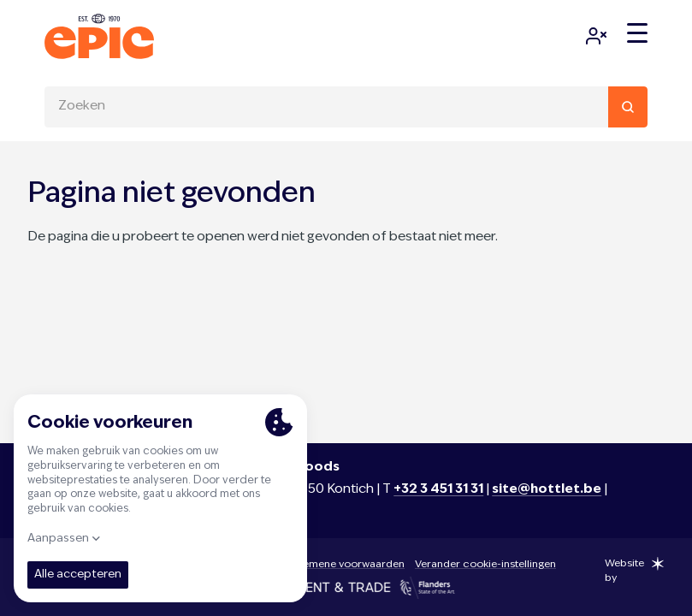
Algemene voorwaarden (346, 565)
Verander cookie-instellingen (485, 565)
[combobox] (346, 107)
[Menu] (637, 33)
